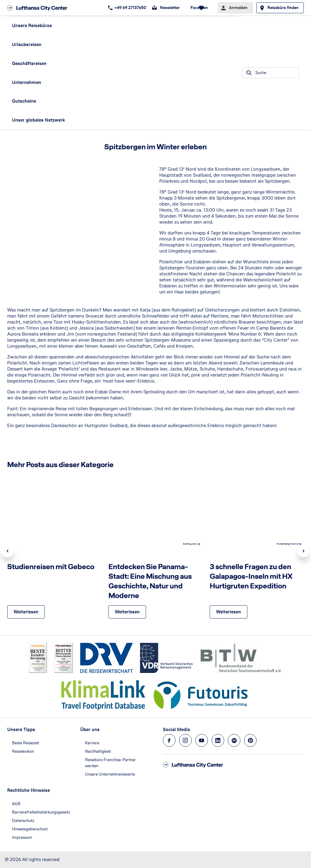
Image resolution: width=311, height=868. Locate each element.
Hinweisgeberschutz (30, 829)
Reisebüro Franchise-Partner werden (110, 763)
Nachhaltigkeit (98, 751)
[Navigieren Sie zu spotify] (234, 740)
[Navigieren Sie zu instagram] (185, 740)
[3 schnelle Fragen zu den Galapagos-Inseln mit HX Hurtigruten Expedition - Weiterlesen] (229, 612)
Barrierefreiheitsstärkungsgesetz (41, 812)
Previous (8, 551)
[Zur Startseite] (39, 8)
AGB (16, 804)
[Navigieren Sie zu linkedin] (218, 740)
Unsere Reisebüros (32, 25)
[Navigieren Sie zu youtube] (202, 740)
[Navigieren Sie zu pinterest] (250, 740)
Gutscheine (24, 101)
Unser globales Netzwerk (38, 120)
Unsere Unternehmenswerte (110, 774)
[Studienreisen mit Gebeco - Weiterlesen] (26, 612)
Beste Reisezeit (26, 743)
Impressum (22, 837)
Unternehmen (27, 82)
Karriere (92, 743)
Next (303, 551)
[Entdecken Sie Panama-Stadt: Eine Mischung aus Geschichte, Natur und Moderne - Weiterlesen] (127, 612)
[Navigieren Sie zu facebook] (169, 740)
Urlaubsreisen (27, 44)
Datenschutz (23, 821)
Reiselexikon (23, 751)
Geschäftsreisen (29, 63)
